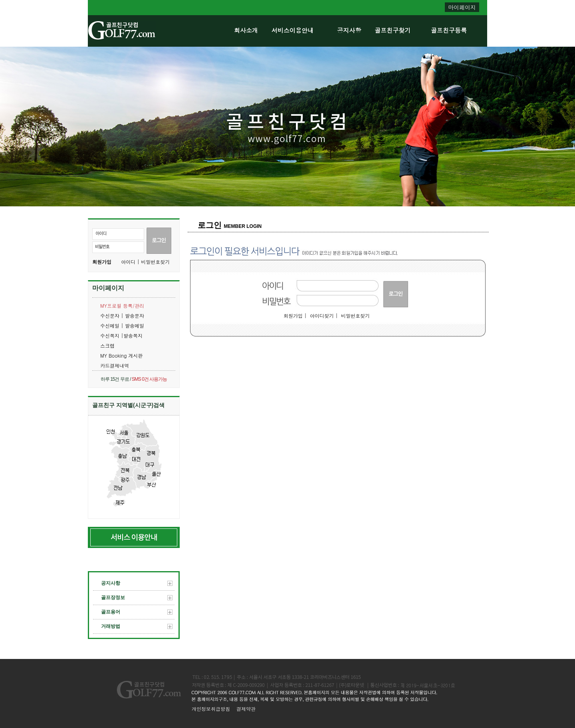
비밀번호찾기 (355, 316)
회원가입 (102, 262)
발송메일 (135, 325)
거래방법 (137, 626)
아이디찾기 (322, 316)
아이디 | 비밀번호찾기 (145, 262)
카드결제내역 (115, 365)
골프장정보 (137, 597)
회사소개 (246, 30)
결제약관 (246, 709)
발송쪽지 (133, 335)
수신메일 (111, 325)
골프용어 (137, 612)
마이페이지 (462, 7)
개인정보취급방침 (211, 709)
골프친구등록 (449, 30)
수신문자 (111, 316)
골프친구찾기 (393, 30)
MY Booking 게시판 (121, 355)
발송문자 (135, 316)
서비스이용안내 (292, 30)
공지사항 (349, 30)
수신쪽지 (111, 335)
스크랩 (107, 345)
